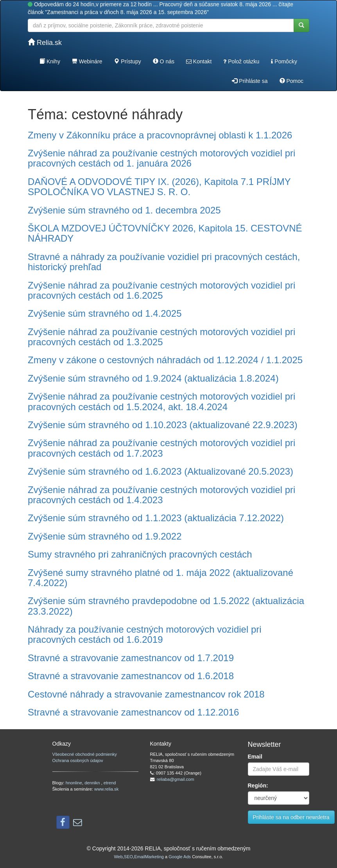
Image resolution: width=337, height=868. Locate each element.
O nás (164, 61)
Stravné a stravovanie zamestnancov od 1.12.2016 (133, 712)
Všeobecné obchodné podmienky (85, 754)
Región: (258, 786)
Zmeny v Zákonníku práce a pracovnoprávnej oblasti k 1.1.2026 (160, 135)
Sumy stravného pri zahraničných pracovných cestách (140, 554)
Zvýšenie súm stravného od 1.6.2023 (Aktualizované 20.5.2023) (160, 471)
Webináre (87, 61)
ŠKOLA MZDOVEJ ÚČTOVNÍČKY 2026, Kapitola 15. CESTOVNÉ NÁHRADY (165, 233)
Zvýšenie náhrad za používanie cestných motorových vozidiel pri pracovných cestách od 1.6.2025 (161, 290)
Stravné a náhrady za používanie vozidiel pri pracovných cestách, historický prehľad (164, 262)
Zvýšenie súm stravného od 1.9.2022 (105, 536)
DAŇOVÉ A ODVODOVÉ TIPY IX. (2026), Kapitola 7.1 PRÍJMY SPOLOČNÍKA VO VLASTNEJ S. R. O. (159, 187)
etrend (110, 783)
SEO (128, 857)
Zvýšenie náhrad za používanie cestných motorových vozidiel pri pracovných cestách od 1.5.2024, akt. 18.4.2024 (161, 401)
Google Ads (180, 857)
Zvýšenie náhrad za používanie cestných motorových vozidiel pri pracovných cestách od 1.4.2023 (161, 495)
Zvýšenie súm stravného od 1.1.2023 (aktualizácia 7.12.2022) (156, 518)
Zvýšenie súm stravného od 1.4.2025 (105, 313)
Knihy (50, 61)
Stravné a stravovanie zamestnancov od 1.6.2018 (131, 676)
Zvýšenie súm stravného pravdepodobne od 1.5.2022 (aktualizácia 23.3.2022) (166, 606)
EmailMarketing (149, 857)
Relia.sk (45, 42)
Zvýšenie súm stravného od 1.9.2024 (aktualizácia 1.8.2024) (153, 378)
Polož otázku (241, 61)
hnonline (74, 783)
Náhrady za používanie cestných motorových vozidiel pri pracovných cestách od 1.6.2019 (145, 634)
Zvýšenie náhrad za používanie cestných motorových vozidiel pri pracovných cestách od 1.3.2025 (161, 337)
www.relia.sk (106, 789)
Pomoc (291, 81)
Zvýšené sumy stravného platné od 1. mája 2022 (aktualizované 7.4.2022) (160, 578)
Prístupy (127, 61)
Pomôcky (284, 61)
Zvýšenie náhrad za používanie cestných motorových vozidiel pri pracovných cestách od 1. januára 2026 (161, 158)
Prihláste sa (250, 81)
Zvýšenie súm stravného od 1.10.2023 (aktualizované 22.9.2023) (163, 425)
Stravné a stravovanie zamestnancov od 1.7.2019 (131, 658)
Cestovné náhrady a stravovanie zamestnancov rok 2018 (146, 694)
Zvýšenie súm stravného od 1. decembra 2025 (124, 210)
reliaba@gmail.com (176, 779)
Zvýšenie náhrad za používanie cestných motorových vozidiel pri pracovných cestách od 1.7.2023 (161, 448)
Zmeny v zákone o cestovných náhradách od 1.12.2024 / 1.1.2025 (165, 360)
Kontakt (199, 61)
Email (255, 757)
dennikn (93, 783)
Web (118, 857)
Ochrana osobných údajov (78, 760)
